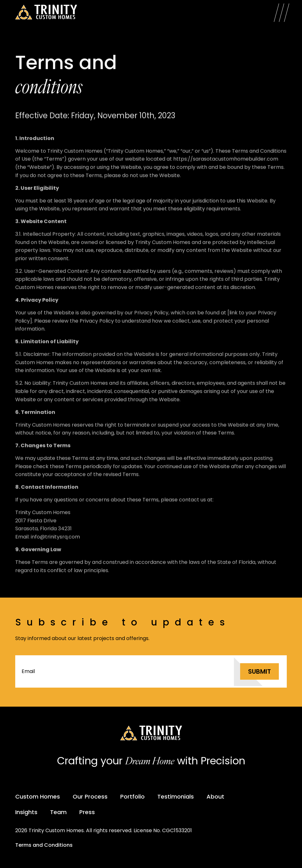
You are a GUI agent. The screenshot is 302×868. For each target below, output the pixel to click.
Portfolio (132, 797)
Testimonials (176, 797)
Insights (26, 812)
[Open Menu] (282, 13)
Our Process (90, 797)
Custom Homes (38, 797)
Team (58, 812)
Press (87, 812)
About (215, 797)
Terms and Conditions (44, 845)
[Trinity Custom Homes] (46, 13)
